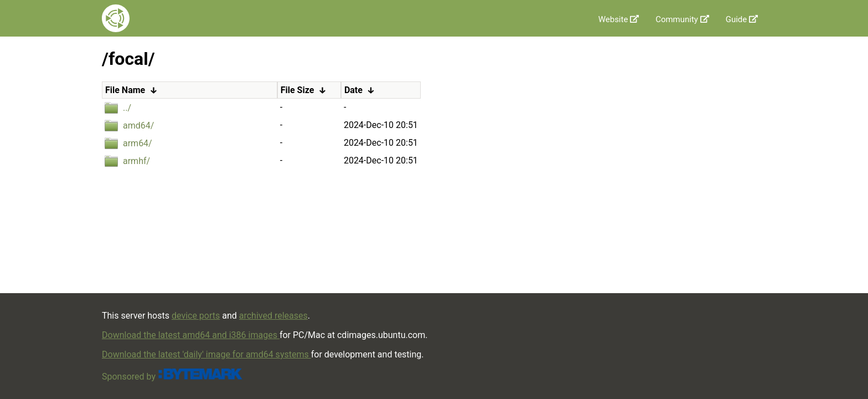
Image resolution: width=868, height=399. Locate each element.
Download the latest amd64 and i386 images (191, 335)
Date (353, 90)
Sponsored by (172, 377)
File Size (298, 90)
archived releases (273, 316)
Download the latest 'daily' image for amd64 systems (206, 354)
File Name (125, 90)
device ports (196, 316)
